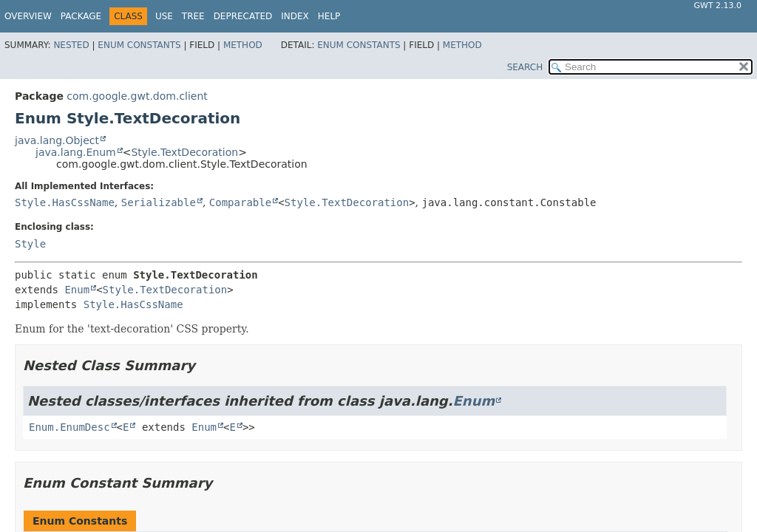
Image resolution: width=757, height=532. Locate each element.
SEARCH (525, 67)
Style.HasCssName (65, 202)
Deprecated (243, 16)
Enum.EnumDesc (69, 427)
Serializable (159, 202)
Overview (28, 16)
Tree (193, 16)
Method (243, 45)
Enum (77, 290)
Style (30, 244)
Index (295, 16)
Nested (71, 45)
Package (81, 16)
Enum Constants (139, 45)
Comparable (240, 202)
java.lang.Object (57, 140)
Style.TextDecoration (184, 152)
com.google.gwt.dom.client (137, 96)
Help (329, 16)
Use (164, 16)
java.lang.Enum (76, 152)
